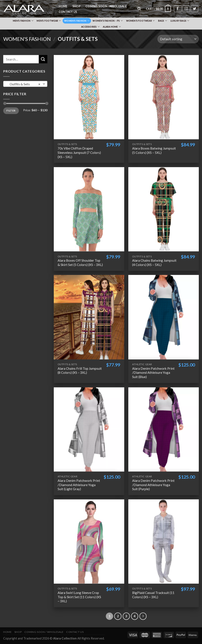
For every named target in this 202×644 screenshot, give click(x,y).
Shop (76, 6)
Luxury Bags (180, 21)
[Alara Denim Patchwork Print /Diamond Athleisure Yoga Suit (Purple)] (164, 429)
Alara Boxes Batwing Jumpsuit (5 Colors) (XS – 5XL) (154, 150)
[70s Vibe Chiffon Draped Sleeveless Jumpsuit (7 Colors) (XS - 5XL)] (89, 97)
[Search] (139, 9)
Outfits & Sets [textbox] (24, 84)
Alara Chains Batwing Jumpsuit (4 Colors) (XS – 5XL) (154, 263)
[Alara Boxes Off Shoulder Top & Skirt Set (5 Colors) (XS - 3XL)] (89, 209)
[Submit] (43, 59)
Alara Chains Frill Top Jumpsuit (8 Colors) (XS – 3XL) (80, 371)
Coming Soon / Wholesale (106, 6)
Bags (163, 21)
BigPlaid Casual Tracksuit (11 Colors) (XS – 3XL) (153, 595)
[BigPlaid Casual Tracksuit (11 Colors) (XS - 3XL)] (164, 542)
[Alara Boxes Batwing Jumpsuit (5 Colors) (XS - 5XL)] (164, 97)
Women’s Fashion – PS (108, 21)
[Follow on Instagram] (186, 9)
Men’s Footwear (49, 21)
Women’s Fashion (77, 21)
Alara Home (112, 27)
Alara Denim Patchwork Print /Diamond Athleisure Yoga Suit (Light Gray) (79, 485)
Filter (11, 111)
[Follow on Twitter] (195, 9)
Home (63, 6)
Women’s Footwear (141, 21)
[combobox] (25, 84)
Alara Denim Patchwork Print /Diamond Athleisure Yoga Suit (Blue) (153, 373)
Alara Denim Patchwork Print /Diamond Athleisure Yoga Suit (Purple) (153, 485)
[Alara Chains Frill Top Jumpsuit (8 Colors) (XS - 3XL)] (89, 317)
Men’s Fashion (23, 21)
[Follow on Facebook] (178, 9)
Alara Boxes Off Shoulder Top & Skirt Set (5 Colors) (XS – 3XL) (80, 263)
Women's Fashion (27, 39)
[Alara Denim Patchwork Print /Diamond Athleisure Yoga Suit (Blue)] (164, 317)
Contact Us (68, 12)
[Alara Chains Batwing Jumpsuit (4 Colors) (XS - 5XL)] (164, 209)
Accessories (90, 27)
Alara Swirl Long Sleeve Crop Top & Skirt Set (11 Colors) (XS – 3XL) (79, 597)
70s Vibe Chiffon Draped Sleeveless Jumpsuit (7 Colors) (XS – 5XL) (79, 153)
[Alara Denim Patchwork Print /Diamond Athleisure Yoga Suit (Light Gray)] (89, 429)
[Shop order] (178, 39)
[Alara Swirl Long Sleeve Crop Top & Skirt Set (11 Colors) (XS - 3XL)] (89, 542)
